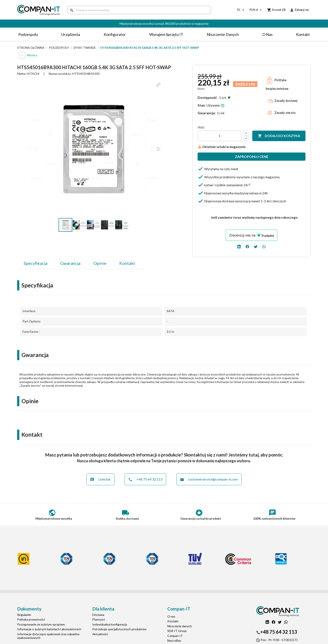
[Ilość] (219, 136)
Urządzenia (71, 34)
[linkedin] (239, 246)
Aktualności (100, 634)
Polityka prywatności (31, 619)
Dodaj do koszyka (279, 136)
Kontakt (303, 34)
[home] (39, 10)
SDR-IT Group (177, 631)
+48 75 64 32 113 (145, 479)
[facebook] (247, 246)
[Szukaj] (139, 10)
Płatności (99, 619)
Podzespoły (28, 34)
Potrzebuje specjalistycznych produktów (119, 629)
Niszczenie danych (223, 34)
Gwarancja (70, 263)
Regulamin (24, 615)
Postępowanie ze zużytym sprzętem (41, 624)
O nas (268, 34)
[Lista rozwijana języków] (241, 10)
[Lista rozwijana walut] (256, 10)
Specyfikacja (36, 263)
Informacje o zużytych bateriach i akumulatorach (49, 629)
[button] (158, 85)
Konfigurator (115, 34)
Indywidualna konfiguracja (110, 624)
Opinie (100, 263)
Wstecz (32, 55)
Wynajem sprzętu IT (166, 34)
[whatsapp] (264, 246)
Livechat (100, 479)
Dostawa (98, 615)
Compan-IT (175, 636)
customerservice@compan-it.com (209, 479)
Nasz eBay (174, 640)
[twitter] (256, 246)
